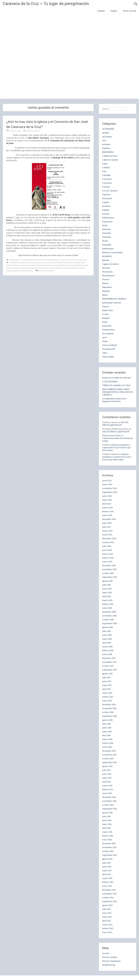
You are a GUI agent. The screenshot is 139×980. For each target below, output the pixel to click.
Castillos (106, 167)
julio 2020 (107, 546)
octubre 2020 (108, 542)
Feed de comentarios (111, 961)
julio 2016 (107, 724)
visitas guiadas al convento (74, 268)
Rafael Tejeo (108, 310)
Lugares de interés (67, 260)
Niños (105, 295)
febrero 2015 (108, 789)
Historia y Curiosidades (112, 252)
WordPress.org (109, 965)
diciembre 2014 (109, 797)
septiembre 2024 (110, 492)
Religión (106, 318)
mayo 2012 (107, 917)
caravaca (30, 263)
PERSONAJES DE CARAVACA (114, 299)
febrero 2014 (108, 836)
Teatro (105, 341)
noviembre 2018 (109, 616)
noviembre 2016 (109, 708)
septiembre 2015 (110, 762)
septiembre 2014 (110, 809)
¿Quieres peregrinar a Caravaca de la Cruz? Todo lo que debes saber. (116, 448)
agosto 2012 (108, 905)
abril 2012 (107, 921)
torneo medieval (110, 345)
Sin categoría (108, 334)
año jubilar (25, 260)
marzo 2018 (107, 647)
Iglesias (56, 260)
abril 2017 (106, 689)
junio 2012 (107, 913)
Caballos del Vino (110, 156)
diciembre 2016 (109, 705)
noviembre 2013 (109, 847)
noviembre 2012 (109, 894)
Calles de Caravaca (110, 160)
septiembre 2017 (110, 670)
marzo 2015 (107, 786)
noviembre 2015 (109, 755)
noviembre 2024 (110, 488)
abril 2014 (107, 828)
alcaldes (106, 133)
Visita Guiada (108, 357)
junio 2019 (107, 589)
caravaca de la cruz (41, 263)
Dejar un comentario (46, 271)
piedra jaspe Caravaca (112, 303)
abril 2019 (107, 596)
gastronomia (108, 249)
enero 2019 (107, 608)
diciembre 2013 (109, 844)
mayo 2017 (107, 685)
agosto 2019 (108, 581)
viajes (105, 353)
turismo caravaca (56, 268)
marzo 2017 (107, 693)
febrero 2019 (108, 604)
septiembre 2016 (110, 716)
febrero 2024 (108, 511)
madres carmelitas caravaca (17, 268)
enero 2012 (107, 932)
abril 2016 (107, 735)
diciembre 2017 (109, 658)
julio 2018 (107, 631)
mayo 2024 (107, 500)
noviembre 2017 (109, 662)
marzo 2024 (108, 508)
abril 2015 (106, 782)
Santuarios (107, 326)
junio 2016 (107, 728)
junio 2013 (107, 867)
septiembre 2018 (110, 623)
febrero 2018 (108, 650)
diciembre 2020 (109, 538)
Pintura (106, 306)
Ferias (105, 225)
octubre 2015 (108, 759)
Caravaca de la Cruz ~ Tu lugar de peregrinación (46, 4)
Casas (105, 164)
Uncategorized (81, 260)
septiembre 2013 (109, 855)
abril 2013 (106, 874)
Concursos (107, 183)
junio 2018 (107, 635)
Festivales (107, 229)
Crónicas (106, 187)
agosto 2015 (107, 766)
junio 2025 (107, 481)
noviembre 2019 (109, 569)
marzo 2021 (107, 531)
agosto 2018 (108, 627)
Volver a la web (129, 11)
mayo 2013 (107, 871)
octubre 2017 (108, 666)
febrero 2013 (108, 882)
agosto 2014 (108, 813)
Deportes (106, 195)
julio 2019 (107, 585)
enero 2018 (107, 654)
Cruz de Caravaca (110, 191)
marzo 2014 (107, 832)
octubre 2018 (108, 620)
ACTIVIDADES (15, 260)
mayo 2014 (107, 824)
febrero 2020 (108, 558)
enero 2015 (107, 793)
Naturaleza (107, 287)
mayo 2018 (107, 639)
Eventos (40, 260)
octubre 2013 (108, 851)
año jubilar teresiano (17, 263)
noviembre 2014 (109, 801)
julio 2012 (107, 909)
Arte (104, 140)
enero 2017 (107, 701)
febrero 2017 (108, 697)
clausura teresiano (28, 265)
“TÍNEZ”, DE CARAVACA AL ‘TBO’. (117, 385)
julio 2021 (107, 527)
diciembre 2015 (109, 751)
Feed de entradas (110, 957)
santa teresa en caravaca (39, 268)
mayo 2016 (107, 732)
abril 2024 (107, 504)
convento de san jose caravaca (47, 265)
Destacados (107, 198)
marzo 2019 (107, 600)
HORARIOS (48, 260)
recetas (105, 314)
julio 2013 (106, 863)
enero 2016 (107, 747)
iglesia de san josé (81, 265)
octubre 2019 (108, 573)
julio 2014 (107, 816)
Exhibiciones (108, 218)
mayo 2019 (107, 593)
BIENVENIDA (108, 152)
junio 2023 (107, 523)
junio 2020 (107, 550)
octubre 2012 (108, 898)
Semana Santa (108, 330)
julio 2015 (106, 770)
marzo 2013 (107, 878)
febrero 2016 (108, 743)
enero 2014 (107, 840)
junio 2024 (107, 496)
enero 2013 (107, 886)
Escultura (106, 206)
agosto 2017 (107, 674)
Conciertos (107, 179)
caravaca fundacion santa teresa (62, 263)
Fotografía (107, 245)
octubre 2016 (108, 712)
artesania (106, 144)
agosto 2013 (107, 859)
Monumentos (108, 276)
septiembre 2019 (110, 577)
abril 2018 (107, 643)
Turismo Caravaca (33, 131)
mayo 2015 (107, 778)
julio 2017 (106, 677)
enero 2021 (107, 535)
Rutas (105, 322)
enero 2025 (107, 484)
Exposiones (107, 222)
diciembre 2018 (109, 612)
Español (101, 11)
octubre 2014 (108, 805)
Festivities (107, 237)
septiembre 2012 (110, 901)
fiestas (105, 241)
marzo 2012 (107, 925)
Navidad (106, 291)
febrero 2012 (108, 928)
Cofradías (106, 175)
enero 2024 (107, 515)
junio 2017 (107, 681)
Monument (107, 272)
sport (105, 337)
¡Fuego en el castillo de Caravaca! (117, 378)
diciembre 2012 (109, 890)
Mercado (106, 268)
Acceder (106, 953)
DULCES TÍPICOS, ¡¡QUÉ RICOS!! (116, 432)
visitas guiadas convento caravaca (20, 271)
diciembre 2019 (109, 566)
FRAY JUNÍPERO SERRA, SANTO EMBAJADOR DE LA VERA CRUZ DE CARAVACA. (118, 392)
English (114, 11)
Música (105, 283)
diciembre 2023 (109, 519)
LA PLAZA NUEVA (110, 382)
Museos (106, 279)
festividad (107, 233)
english (106, 202)
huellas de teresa (66, 265)
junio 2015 (107, 774)
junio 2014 (107, 820)
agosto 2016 (108, 720)
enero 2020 (107, 562)
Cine (104, 171)
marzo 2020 (108, 554)
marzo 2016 (107, 739)
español (33, 260)
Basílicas (106, 148)
